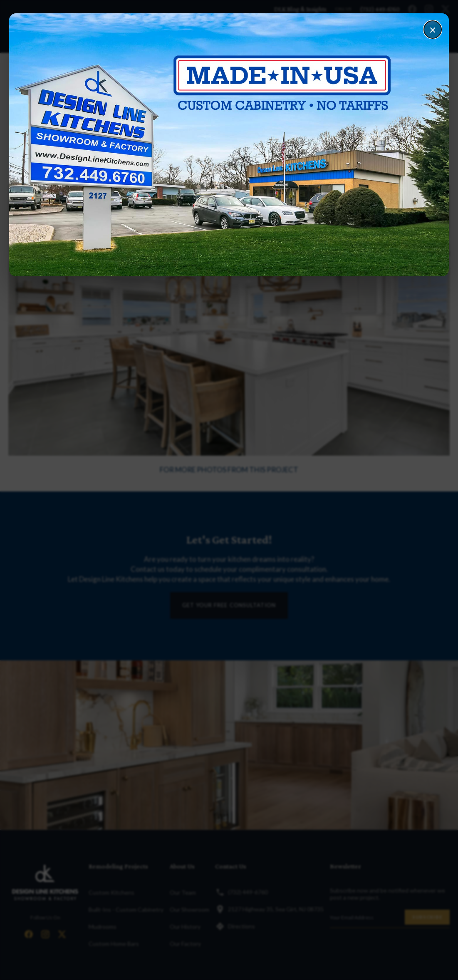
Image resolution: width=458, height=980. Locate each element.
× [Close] (433, 30)
